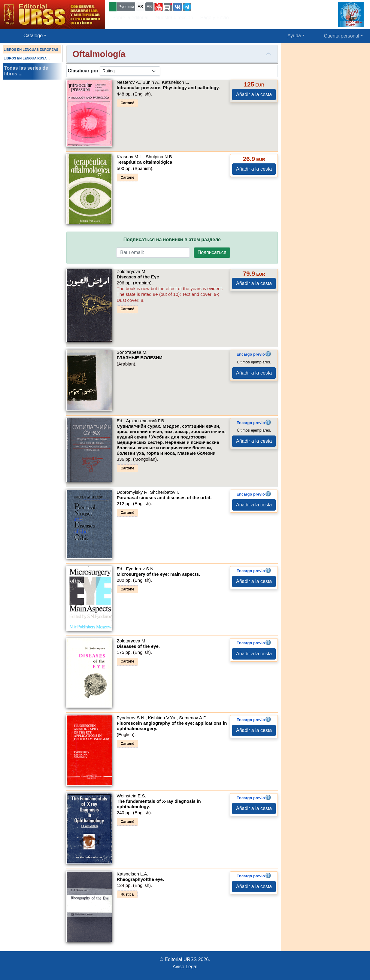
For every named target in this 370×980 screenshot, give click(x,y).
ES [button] (140, 7)
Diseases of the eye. (138, 646)
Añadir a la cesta (254, 94)
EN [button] (149, 7)
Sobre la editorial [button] (130, 18)
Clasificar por (83, 71)
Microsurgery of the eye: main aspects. (159, 574)
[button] (159, 7)
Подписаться (212, 252)
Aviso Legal (185, 967)
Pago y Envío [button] (215, 18)
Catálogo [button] (33, 36)
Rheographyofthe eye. (141, 879)
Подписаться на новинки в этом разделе (172, 240)
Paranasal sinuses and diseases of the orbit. (164, 498)
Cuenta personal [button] (342, 36)
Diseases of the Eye (138, 277)
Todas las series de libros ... (26, 71)
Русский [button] (126, 7)
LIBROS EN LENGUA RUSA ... (27, 58)
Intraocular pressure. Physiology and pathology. (168, 88)
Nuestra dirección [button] (174, 18)
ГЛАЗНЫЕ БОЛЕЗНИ (140, 358)
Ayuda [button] (294, 36)
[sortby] (130, 71)
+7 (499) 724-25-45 (215, 6)
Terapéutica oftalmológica (145, 162)
